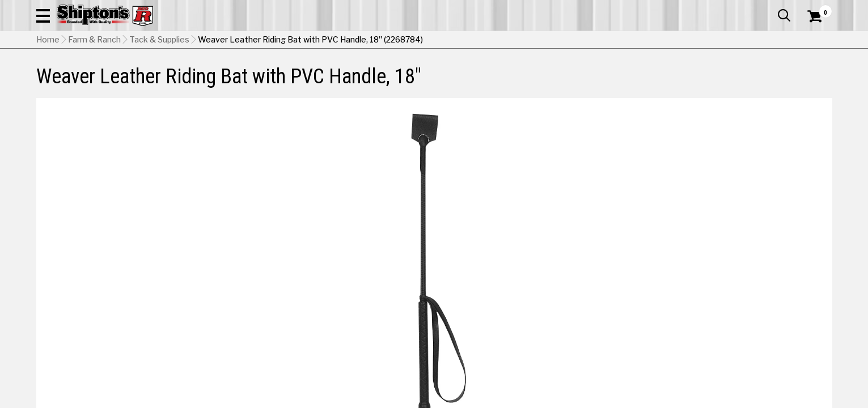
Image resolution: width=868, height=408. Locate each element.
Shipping (626, 340)
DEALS (811, 76)
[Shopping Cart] (813, 41)
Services (817, 8)
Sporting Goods (741, 76)
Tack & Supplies (159, 97)
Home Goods (386, 76)
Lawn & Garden (577, 76)
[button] (557, 41)
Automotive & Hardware (203, 76)
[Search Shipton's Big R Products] (434, 41)
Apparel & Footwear (86, 76)
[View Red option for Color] (698, 286)
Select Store (753, 340)
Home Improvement (480, 76)
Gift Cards (719, 8)
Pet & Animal (659, 76)
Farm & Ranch (306, 76)
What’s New (769, 8)
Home (48, 97)
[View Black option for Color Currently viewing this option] (621, 286)
